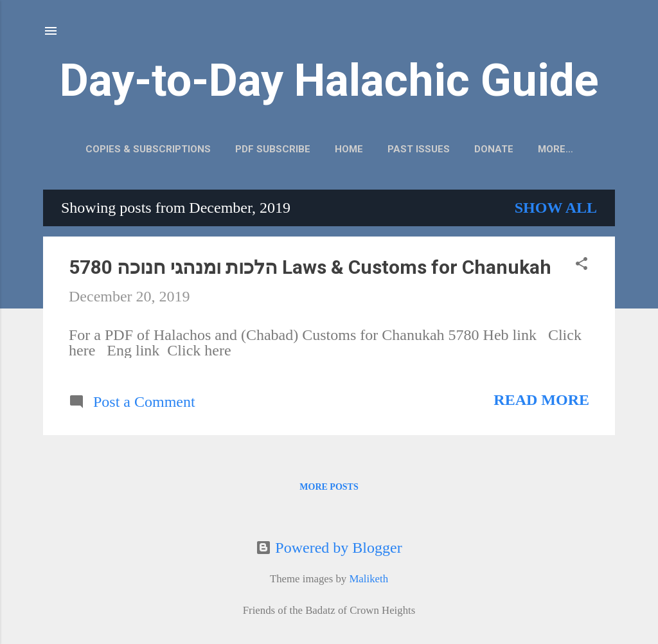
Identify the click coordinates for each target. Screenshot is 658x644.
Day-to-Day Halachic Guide (329, 80)
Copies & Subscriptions (148, 149)
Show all (556, 208)
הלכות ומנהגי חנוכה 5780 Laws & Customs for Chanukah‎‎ (310, 267)
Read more (541, 400)
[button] (582, 265)
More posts (329, 487)
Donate (494, 149)
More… (556, 149)
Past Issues (419, 149)
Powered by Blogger (329, 548)
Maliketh (369, 579)
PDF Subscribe (273, 149)
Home (349, 149)
